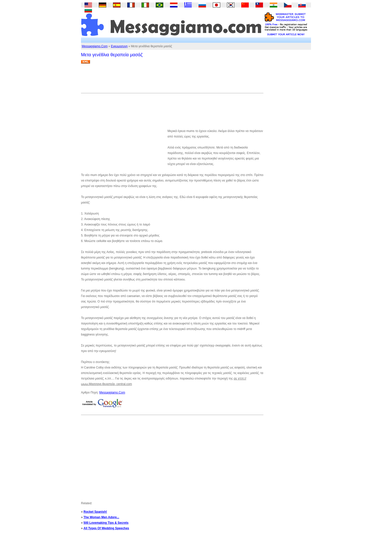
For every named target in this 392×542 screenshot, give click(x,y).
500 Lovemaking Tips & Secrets (106, 523)
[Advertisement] (172, 80)
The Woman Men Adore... (101, 517)
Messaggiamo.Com (95, 46)
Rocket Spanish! (95, 512)
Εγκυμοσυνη (119, 46)
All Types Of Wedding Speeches (106, 528)
